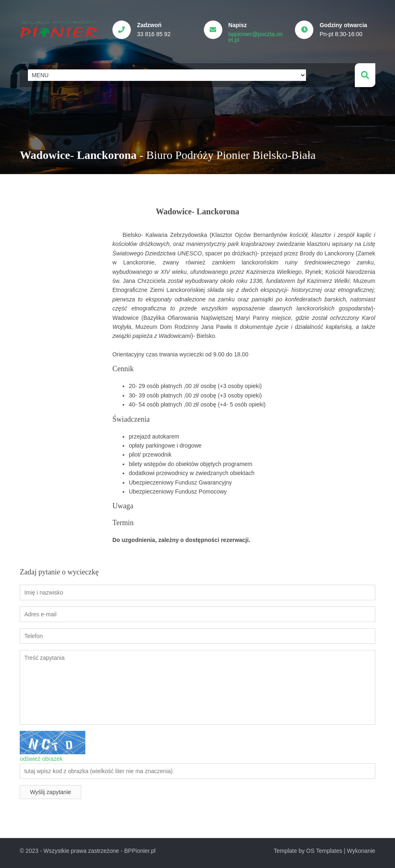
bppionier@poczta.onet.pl (256, 37)
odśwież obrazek (41, 759)
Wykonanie (361, 851)
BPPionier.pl (140, 851)
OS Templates (324, 851)
